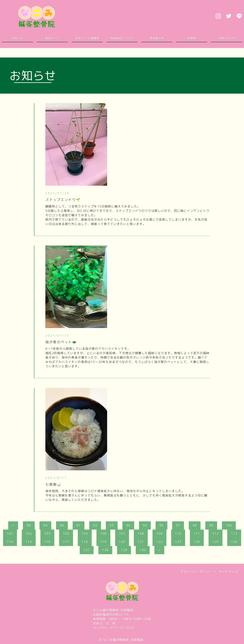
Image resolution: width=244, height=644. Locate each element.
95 (145, 525)
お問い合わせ (227, 38)
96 (161, 525)
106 (103, 534)
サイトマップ (229, 572)
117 (66, 542)
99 (211, 525)
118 (85, 542)
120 (122, 542)
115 (29, 542)
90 (62, 525)
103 (47, 534)
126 (234, 542)
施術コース (52, 38)
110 (178, 534)
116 (47, 542)
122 (159, 542)
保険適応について (122, 38)
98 (195, 525)
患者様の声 (157, 38)
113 (234, 534)
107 (122, 534)
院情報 (192, 38)
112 (216, 534)
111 (197, 534)
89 (45, 525)
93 (112, 525)
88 (29, 525)
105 (85, 534)
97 (178, 525)
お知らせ (17, 38)
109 (159, 534)
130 (143, 550)
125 (216, 542)
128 (105, 550)
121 (141, 542)
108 (141, 534)
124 (197, 542)
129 (124, 550)
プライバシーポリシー (196, 572)
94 (128, 525)
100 (229, 525)
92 (95, 525)
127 (87, 550)
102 (29, 534)
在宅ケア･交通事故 (87, 38)
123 (178, 542)
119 (103, 542)
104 (66, 534)
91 (79, 525)
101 (10, 534)
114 (10, 542)
